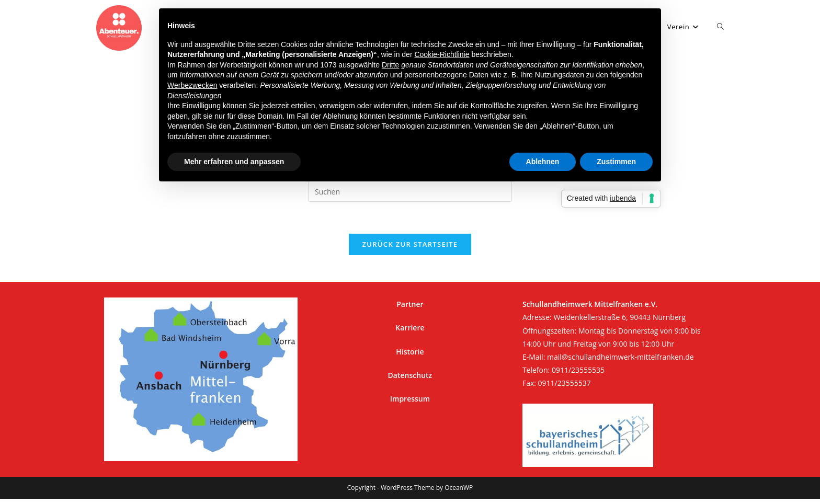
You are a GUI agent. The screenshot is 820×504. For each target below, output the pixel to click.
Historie (410, 352)
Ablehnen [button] (543, 162)
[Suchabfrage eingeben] (410, 191)
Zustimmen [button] (616, 162)
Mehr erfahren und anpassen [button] (234, 162)
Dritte (390, 65)
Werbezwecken (192, 85)
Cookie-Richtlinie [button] (442, 54)
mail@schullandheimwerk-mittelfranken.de (620, 357)
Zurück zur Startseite (410, 244)
